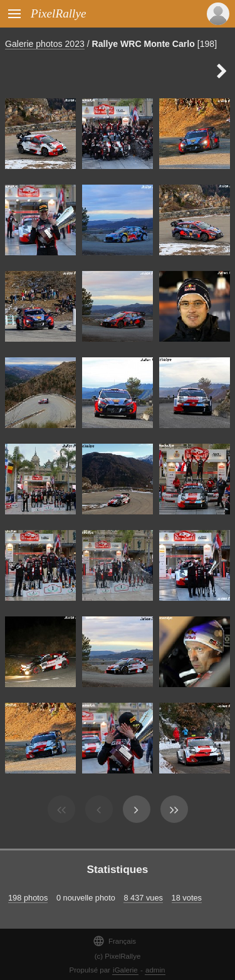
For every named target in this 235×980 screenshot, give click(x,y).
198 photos (28, 898)
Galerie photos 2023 (45, 44)
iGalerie (125, 970)
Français (114, 941)
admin (155, 970)
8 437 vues (143, 898)
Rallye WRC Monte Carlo (144, 44)
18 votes (187, 898)
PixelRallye (58, 13)
